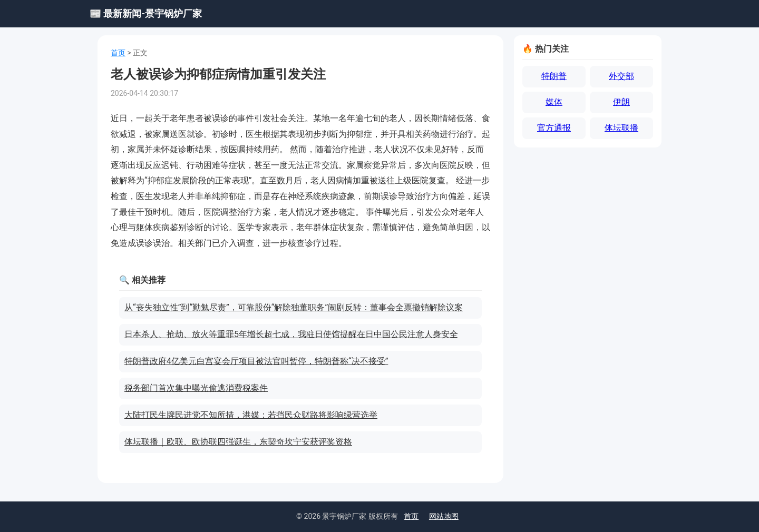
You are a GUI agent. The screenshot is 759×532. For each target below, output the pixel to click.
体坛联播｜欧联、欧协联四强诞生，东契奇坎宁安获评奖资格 (238, 442)
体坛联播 (621, 128)
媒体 (554, 102)
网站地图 (444, 516)
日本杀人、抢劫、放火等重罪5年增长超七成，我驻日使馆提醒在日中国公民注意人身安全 (291, 334)
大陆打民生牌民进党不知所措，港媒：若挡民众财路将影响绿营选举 (251, 415)
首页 (118, 53)
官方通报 (554, 128)
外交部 (621, 76)
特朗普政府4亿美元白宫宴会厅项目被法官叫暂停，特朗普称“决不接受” (256, 361)
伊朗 (621, 102)
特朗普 (554, 76)
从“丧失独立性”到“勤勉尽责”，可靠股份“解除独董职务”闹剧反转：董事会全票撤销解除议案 (294, 307)
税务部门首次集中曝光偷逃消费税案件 (196, 388)
